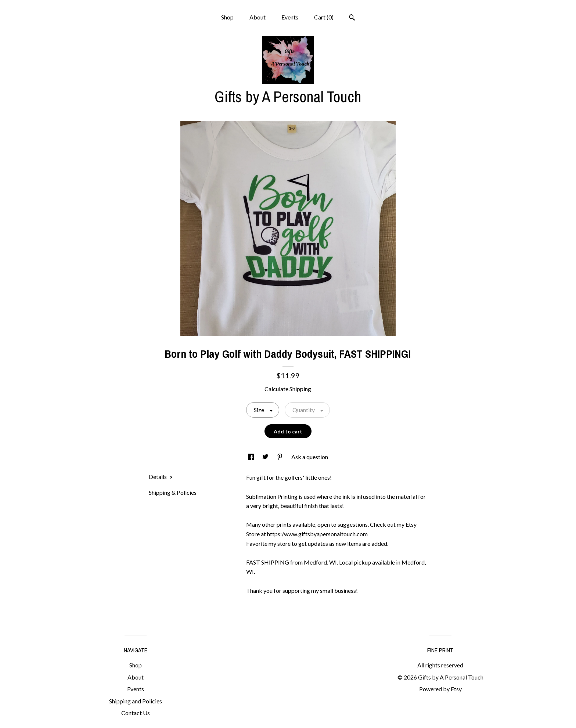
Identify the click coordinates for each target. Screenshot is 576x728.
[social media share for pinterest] (280, 457)
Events (290, 17)
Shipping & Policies (173, 492)
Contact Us (136, 713)
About (258, 17)
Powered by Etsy (440, 689)
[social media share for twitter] (266, 457)
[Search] (352, 18)
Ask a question (310, 457)
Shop (227, 17)
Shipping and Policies (136, 701)
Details (161, 477)
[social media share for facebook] (251, 457)
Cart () (324, 17)
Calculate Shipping (288, 389)
